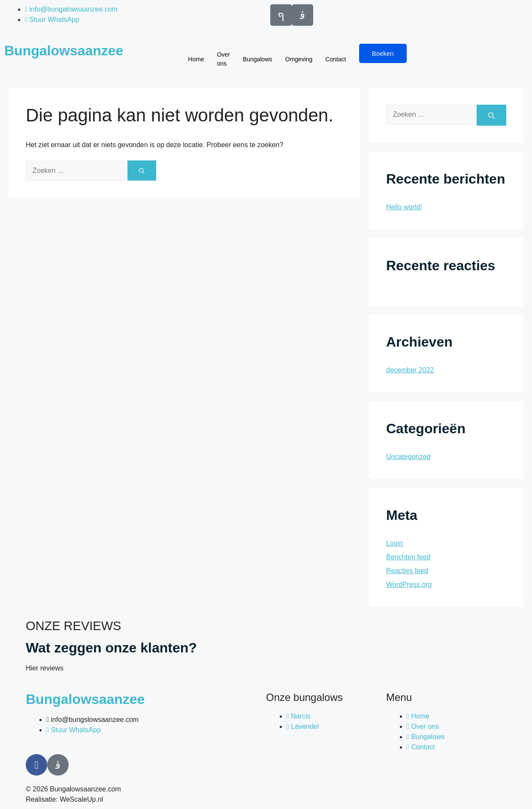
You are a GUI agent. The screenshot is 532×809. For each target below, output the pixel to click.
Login (394, 543)
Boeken (383, 53)
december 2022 (410, 370)
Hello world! (404, 207)
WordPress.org (409, 584)
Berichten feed (408, 557)
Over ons (224, 59)
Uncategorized (408, 457)
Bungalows (258, 59)
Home (196, 59)
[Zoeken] (142, 171)
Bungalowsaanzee (64, 51)
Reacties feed (407, 571)
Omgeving (299, 59)
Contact (336, 59)
